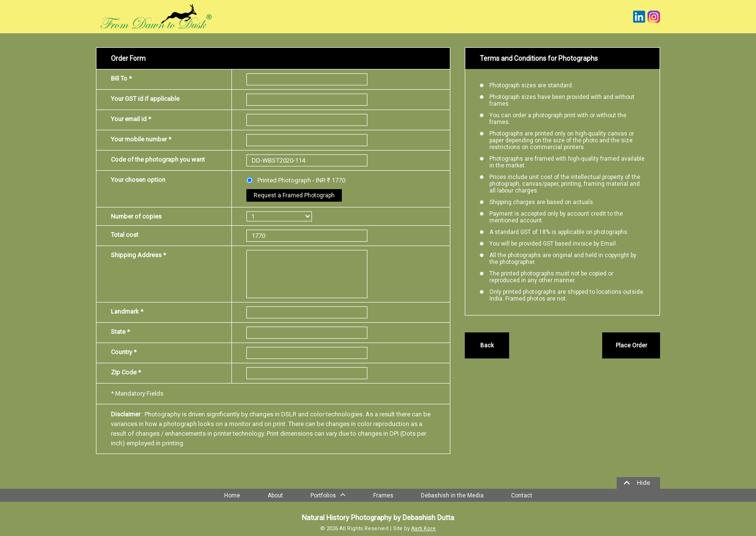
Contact (522, 495)
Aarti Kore (424, 529)
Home (232, 495)
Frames (383, 495)
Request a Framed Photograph (294, 195)
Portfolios (328, 495)
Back (487, 345)
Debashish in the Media (452, 495)
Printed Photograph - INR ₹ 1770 (296, 180)
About (275, 495)
